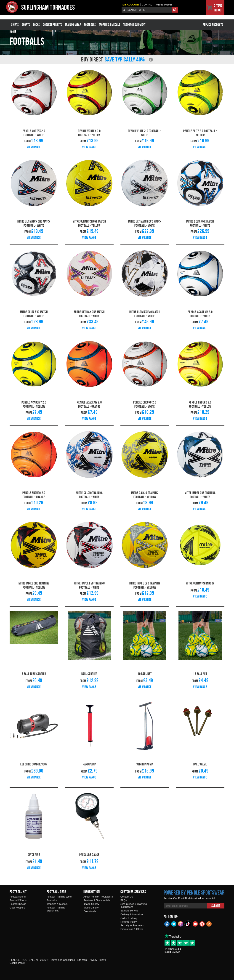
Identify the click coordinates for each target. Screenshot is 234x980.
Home (13, 32)
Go (175, 10)
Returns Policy (129, 922)
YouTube (195, 924)
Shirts (15, 25)
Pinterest (202, 924)
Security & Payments (132, 925)
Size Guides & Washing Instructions (134, 905)
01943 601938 (164, 5)
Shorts (26, 25)
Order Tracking (129, 918)
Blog (209, 924)
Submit (216, 906)
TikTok (188, 924)
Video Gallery (91, 908)
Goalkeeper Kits (52, 25)
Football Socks (18, 904)
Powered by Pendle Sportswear (194, 892)
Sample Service (129, 911)
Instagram (181, 924)
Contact (148, 5)
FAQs (124, 900)
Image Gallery (91, 904)
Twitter (174, 924)
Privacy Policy (97, 960)
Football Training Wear (59, 897)
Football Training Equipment (56, 909)
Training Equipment (134, 25)
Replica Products (213, 25)
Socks (36, 25)
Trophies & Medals (109, 25)
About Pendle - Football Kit (98, 897)
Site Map (82, 960)
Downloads (90, 911)
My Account (131, 5)
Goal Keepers (17, 908)
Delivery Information (132, 914)
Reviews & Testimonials (97, 900)
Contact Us (127, 897)
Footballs (90, 25)
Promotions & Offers (132, 929)
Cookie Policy (17, 963)
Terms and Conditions (63, 960)
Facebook (167, 924)
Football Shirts (18, 897)
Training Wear (73, 25)
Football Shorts (18, 900)
